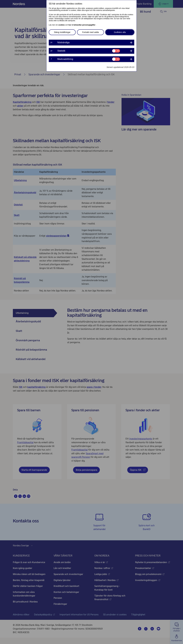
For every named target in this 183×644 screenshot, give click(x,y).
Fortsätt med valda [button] (90, 32)
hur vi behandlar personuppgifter (82, 25)
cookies (62, 25)
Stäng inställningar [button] (62, 32)
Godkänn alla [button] (120, 32)
